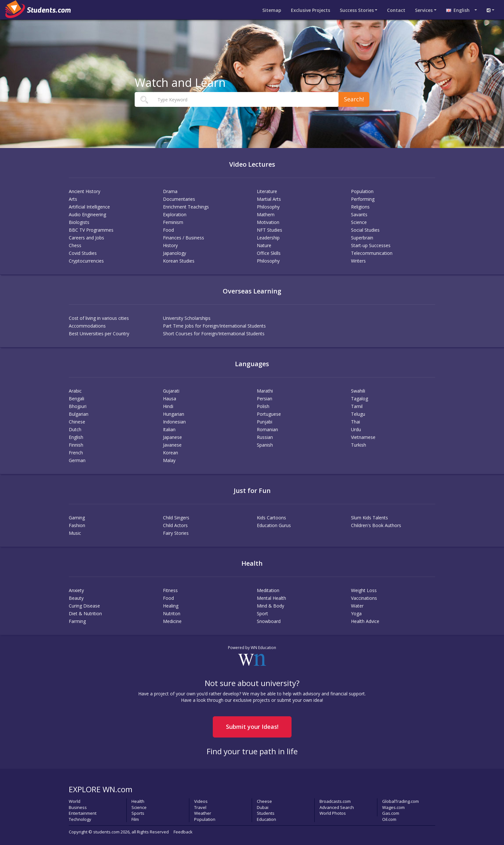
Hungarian (174, 414)
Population (362, 191)
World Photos (333, 813)
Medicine (172, 621)
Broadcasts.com (335, 801)
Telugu (358, 414)
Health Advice (365, 621)
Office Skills (269, 253)
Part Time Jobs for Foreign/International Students (214, 326)
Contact (396, 10)
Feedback (183, 832)
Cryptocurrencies (86, 261)
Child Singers (176, 518)
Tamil (357, 406)
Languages (252, 364)
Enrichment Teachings (186, 207)
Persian (265, 399)
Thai (355, 422)
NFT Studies (270, 230)
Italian (169, 429)
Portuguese (269, 414)
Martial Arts (269, 199)
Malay (169, 460)
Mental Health (271, 598)
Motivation (268, 222)
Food (168, 230)
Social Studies (365, 230)
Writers (358, 261)
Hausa (170, 399)
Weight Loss (364, 590)
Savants (359, 214)
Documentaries (179, 199)
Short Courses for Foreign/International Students (214, 334)
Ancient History (85, 191)
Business (78, 807)
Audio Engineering (87, 214)
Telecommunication (372, 253)
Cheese (264, 801)
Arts (73, 199)
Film (135, 819)
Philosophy (268, 207)
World (75, 801)
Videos (201, 801)
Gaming (77, 518)
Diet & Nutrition (85, 613)
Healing (171, 606)
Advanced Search (337, 807)
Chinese (77, 422)
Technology (80, 819)
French (76, 453)
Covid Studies (83, 253)
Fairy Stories (176, 533)
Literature (267, 191)
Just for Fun (252, 491)
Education (266, 819)
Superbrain (362, 238)
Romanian (267, 429)
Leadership (268, 238)
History (170, 245)
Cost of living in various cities (99, 318)
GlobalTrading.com (401, 801)
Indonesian (174, 422)
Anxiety (76, 590)
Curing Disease (84, 606)
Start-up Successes (371, 245)
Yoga (356, 613)
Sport (262, 613)
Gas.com (391, 813)
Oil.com (389, 819)
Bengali (76, 399)
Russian (265, 437)
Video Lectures (252, 164)
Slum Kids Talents (369, 518)
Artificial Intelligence (89, 207)
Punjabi (265, 422)
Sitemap (272, 10)
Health (252, 563)
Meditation (268, 590)
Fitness (170, 590)
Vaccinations (364, 598)
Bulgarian (79, 414)
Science (359, 222)
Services (424, 10)
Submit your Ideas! (252, 727)
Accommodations (87, 326)
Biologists (79, 222)
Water (357, 606)
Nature (264, 245)
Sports (138, 813)
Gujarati (171, 391)
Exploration (175, 214)
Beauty (76, 598)
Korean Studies (179, 261)
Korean (171, 453)
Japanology (175, 253)
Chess (75, 245)
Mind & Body (270, 606)
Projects (310, 10)
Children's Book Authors (376, 525)
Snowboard (269, 621)
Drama (170, 191)
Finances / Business (184, 238)
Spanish (265, 445)
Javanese (172, 445)
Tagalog (360, 399)
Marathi (265, 391)
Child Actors (175, 525)
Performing (363, 199)
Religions (360, 207)
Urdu (356, 429)
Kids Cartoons (271, 518)
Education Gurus (274, 525)
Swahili (358, 391)
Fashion (77, 525)
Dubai (263, 807)
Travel (200, 807)
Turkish (359, 445)
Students (266, 813)
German (77, 460)
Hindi (168, 406)
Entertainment (83, 813)
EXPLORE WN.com (101, 789)
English (460, 10)
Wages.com (393, 807)
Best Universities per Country (99, 334)
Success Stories (357, 10)
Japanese (172, 437)
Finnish (76, 445)
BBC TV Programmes (91, 230)
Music (75, 533)
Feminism (173, 222)
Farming (77, 621)
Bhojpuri (78, 406)
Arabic (75, 391)
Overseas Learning (252, 291)
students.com (106, 832)
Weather (203, 813)
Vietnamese (363, 437)
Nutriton (172, 613)
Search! (354, 99)
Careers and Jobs (86, 238)
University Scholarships (187, 318)
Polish (263, 406)
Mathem (266, 214)
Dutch (75, 429)
